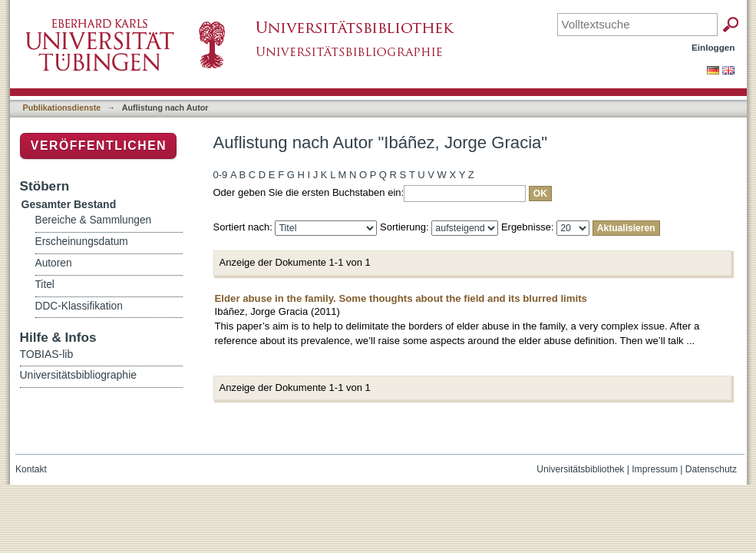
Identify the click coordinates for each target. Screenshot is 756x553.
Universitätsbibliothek (580, 469)
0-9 (221, 175)
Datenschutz (711, 469)
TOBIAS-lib (47, 354)
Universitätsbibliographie (79, 375)
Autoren (54, 263)
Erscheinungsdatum (82, 242)
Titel (45, 285)
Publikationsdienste (62, 108)
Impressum (655, 469)
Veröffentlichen (99, 146)
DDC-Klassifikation (79, 306)
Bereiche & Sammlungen (94, 220)
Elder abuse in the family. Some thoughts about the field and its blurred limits (401, 298)
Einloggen (713, 47)
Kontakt (31, 469)
